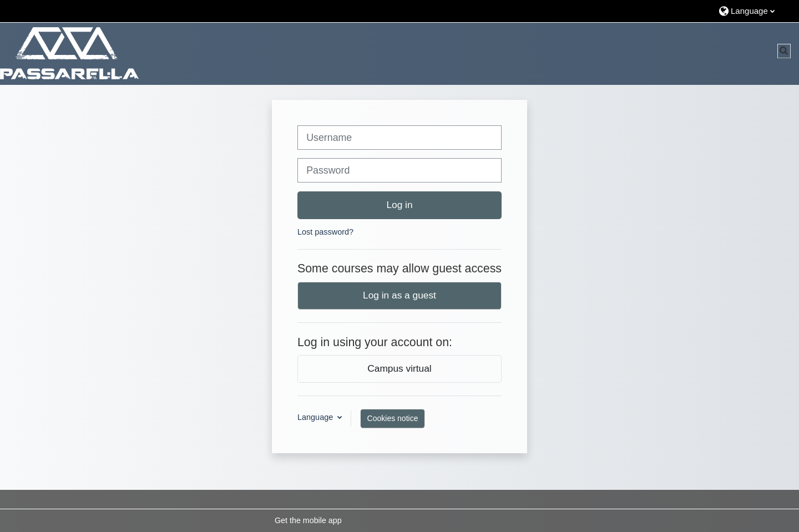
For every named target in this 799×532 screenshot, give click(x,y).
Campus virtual (399, 368)
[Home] (69, 53)
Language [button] (316, 417)
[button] (753, 11)
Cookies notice (393, 418)
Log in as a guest (399, 295)
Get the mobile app (308, 520)
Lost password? (325, 232)
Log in (399, 205)
